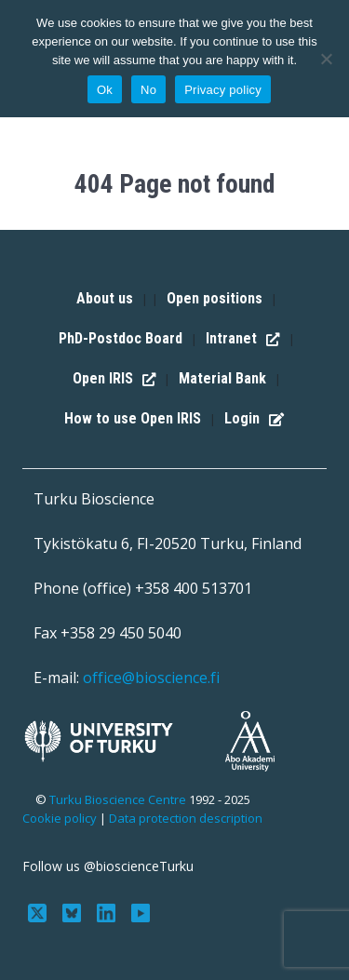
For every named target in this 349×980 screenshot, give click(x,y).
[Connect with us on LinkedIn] (108, 911)
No (148, 90)
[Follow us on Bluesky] (74, 911)
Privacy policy (223, 90)
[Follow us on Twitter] (40, 911)
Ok (105, 90)
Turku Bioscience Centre (119, 799)
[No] (326, 59)
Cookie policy (60, 818)
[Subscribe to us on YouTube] (140, 911)
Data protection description (186, 818)
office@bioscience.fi (151, 678)
